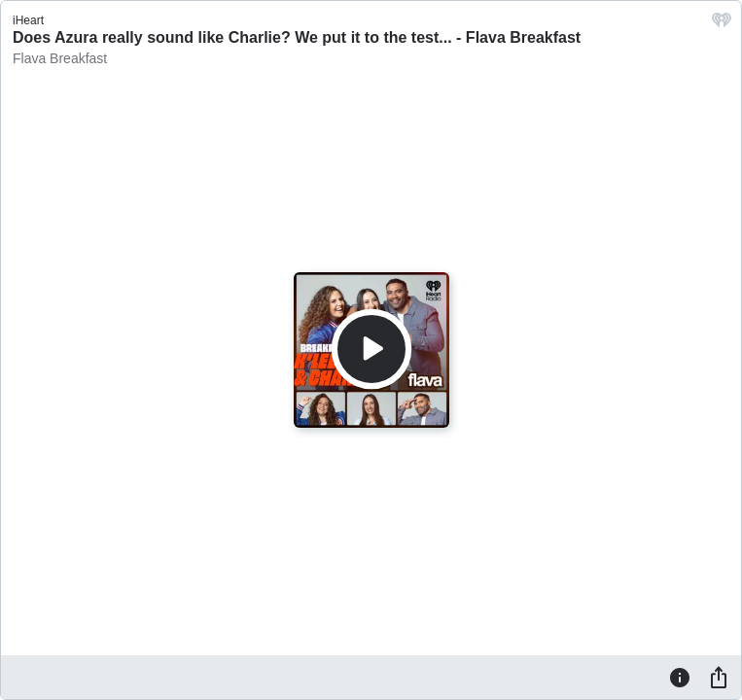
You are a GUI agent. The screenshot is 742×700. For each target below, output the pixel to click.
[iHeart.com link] (722, 25)
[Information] (680, 677)
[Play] (371, 349)
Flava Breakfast (60, 58)
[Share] (719, 677)
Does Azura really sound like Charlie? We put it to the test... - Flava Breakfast (297, 37)
